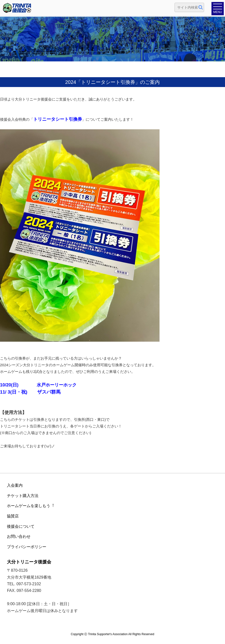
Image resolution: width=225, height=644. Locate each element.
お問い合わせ (19, 536)
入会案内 (15, 485)
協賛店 (13, 516)
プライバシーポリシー (27, 547)
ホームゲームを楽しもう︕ (31, 506)
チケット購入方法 (23, 496)
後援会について (21, 526)
